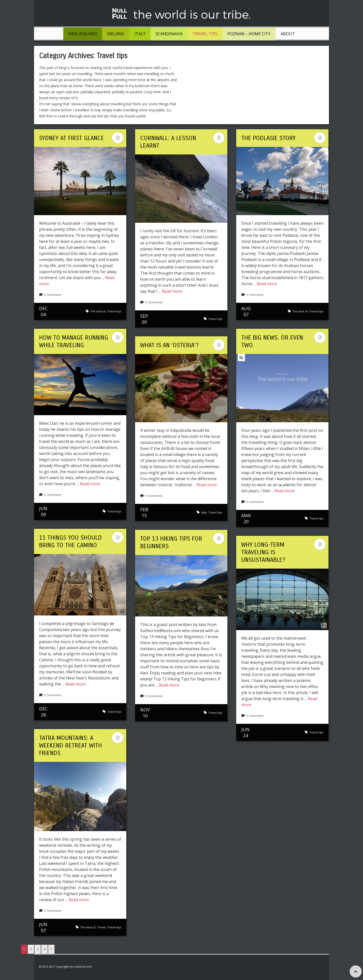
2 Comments (53, 695)
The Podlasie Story (268, 138)
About (288, 34)
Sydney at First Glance (71, 138)
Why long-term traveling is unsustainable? (263, 552)
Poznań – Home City (249, 34)
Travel (101, 927)
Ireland (116, 34)
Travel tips (205, 34)
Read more (172, 291)
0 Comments (53, 295)
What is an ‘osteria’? (169, 345)
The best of (98, 311)
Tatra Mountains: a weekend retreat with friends (70, 745)
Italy (140, 34)
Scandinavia (169, 34)
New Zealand (83, 34)
